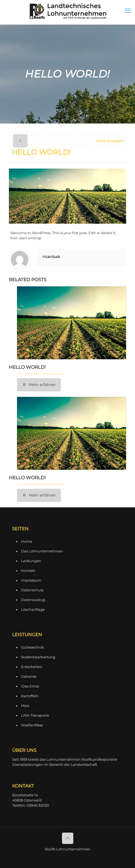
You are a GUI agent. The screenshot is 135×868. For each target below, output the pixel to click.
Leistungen (31, 561)
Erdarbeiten (32, 667)
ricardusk (51, 257)
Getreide (29, 676)
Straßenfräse (32, 725)
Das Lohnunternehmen (42, 551)
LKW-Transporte (35, 715)
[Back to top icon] (68, 838)
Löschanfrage (33, 609)
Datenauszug (33, 600)
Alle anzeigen (110, 141)
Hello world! (27, 367)
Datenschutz (32, 590)
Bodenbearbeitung (38, 657)
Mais (25, 706)
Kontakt (28, 571)
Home (27, 541)
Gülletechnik (32, 647)
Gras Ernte (30, 686)
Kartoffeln (30, 696)
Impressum (31, 580)
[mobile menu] (128, 11)
